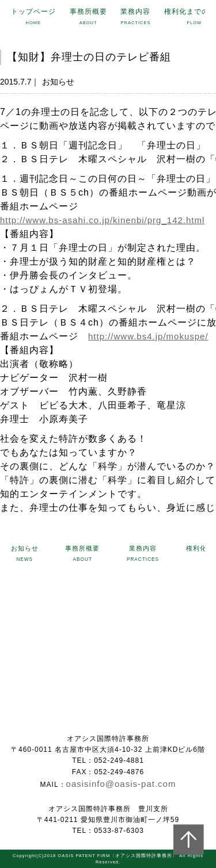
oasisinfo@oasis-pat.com (121, 784)
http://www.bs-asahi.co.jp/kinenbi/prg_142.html (102, 220)
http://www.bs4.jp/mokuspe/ (148, 336)
